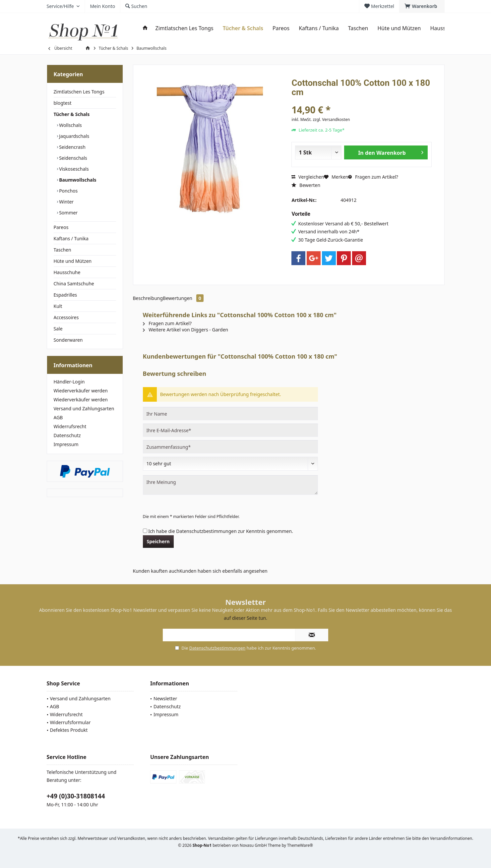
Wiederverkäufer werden (81, 391)
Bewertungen (183, 298)
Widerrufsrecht (70, 426)
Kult (58, 306)
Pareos (61, 227)
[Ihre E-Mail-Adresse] (230, 430)
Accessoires (66, 317)
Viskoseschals (73, 169)
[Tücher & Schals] (243, 28)
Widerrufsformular (70, 722)
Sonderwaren (68, 340)
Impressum (66, 444)
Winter (66, 202)
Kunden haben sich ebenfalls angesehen (223, 571)
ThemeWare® (300, 845)
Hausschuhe (67, 272)
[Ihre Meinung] (230, 485)
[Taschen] (358, 28)
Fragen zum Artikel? (373, 177)
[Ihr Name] (230, 414)
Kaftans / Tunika (71, 238)
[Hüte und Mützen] (399, 28)
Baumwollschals (77, 180)
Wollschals (70, 125)
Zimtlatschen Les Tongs (79, 92)
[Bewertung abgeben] (230, 464)
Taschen (62, 250)
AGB (58, 417)
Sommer (68, 213)
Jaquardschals (74, 136)
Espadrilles (65, 295)
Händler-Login (69, 382)
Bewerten (306, 185)
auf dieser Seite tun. (245, 618)
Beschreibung (148, 298)
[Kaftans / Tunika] (319, 28)
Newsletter (165, 698)
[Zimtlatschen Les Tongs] (184, 28)
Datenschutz (67, 435)
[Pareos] (281, 28)
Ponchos (68, 191)
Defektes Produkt (69, 730)
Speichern (158, 541)
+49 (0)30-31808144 (76, 796)
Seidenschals (73, 158)
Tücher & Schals (72, 114)
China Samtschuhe (74, 284)
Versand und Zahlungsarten (84, 408)
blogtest (63, 103)
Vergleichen (308, 177)
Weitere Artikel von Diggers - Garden (186, 330)
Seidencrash (72, 147)
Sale (58, 329)
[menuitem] (422, 6)
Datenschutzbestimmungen (206, 531)
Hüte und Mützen (73, 261)
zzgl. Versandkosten (331, 119)
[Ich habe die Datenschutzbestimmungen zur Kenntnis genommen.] (145, 531)
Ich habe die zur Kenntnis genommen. (221, 531)
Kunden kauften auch (156, 571)
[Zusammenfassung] (230, 447)
